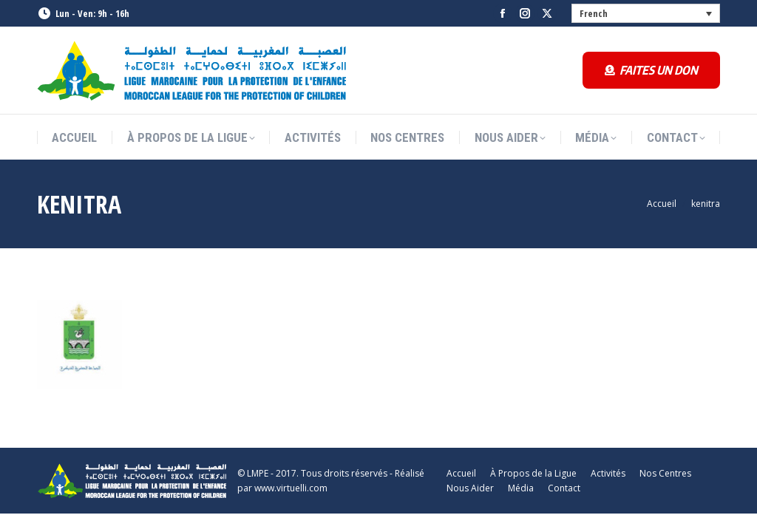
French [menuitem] (594, 13)
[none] (646, 13)
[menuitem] (646, 13)
